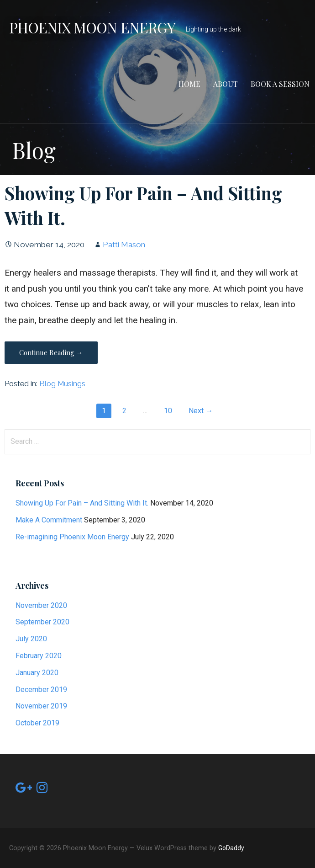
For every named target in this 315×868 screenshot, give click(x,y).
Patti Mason (124, 245)
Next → (201, 411)
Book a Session (280, 84)
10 (168, 411)
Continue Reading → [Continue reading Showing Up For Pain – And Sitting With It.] (51, 352)
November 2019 (41, 706)
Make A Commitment (49, 520)
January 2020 (37, 673)
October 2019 (37, 723)
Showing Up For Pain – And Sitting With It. (82, 503)
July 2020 (31, 639)
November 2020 (41, 605)
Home (189, 84)
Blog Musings (62, 384)
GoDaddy (231, 848)
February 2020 (39, 656)
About (226, 84)
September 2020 (42, 622)
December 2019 (41, 690)
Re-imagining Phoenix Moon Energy (72, 537)
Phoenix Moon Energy (92, 27)
